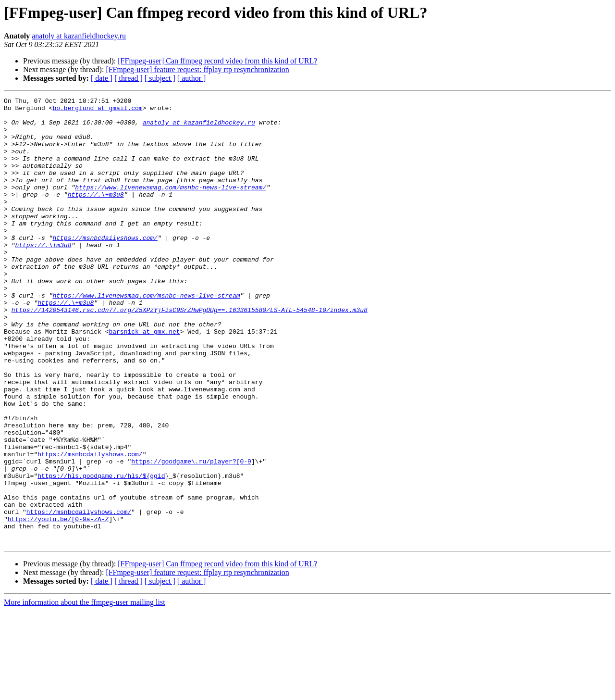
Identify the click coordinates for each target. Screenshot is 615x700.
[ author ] (192, 78)
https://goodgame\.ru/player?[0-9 (191, 535)
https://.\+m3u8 (96, 214)
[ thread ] (129, 78)
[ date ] (102, 78)
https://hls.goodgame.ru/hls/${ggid (101, 552)
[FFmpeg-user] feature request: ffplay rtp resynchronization (197, 69)
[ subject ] (160, 78)
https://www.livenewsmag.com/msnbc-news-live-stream (146, 336)
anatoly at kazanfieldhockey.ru (79, 36)
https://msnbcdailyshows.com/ (105, 266)
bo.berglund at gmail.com (97, 111)
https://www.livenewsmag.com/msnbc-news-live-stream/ (171, 206)
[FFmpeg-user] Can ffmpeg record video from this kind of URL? (217, 61)
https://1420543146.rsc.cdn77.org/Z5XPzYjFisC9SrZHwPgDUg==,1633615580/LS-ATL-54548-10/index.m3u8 (190, 353)
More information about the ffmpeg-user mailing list (85, 692)
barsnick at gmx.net (144, 379)
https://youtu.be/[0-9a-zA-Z (58, 604)
